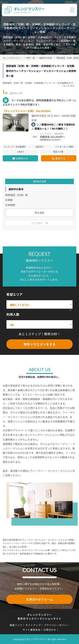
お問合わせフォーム (39, 599)
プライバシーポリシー (57, 625)
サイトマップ (33, 625)
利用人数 (13, 314)
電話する (60, 158)
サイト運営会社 (32, 630)
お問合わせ (22, 158)
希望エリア (14, 294)
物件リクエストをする (40, 344)
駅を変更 (39, 213)
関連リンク (16, 625)
